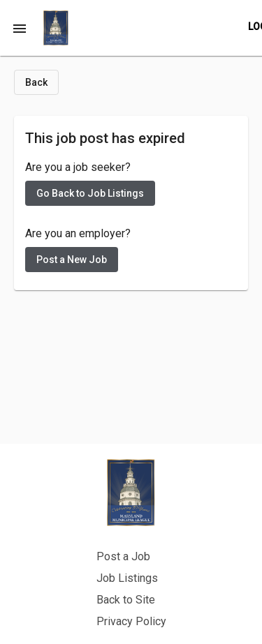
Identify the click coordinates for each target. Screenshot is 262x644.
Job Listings (127, 578)
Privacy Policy (131, 621)
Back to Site (126, 600)
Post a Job (123, 556)
